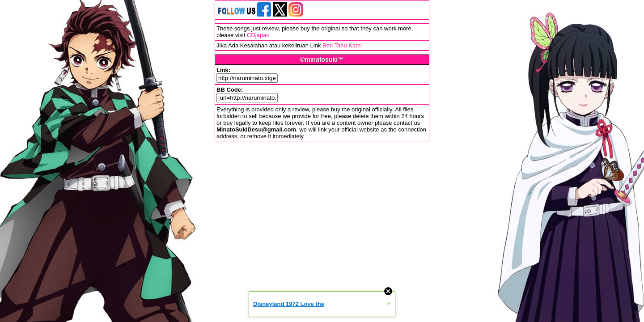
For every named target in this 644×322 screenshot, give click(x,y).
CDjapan (258, 35)
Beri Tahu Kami (342, 45)
